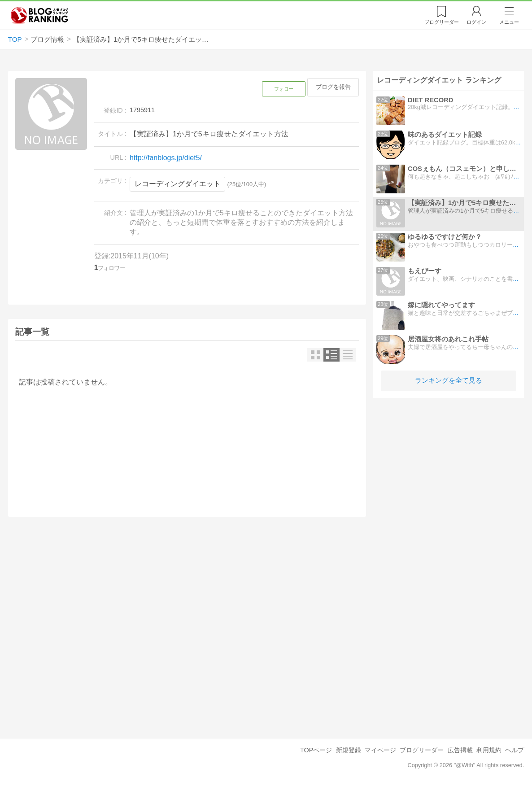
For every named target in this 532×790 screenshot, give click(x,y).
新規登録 (349, 750)
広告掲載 (460, 750)
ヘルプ (515, 750)
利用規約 (489, 750)
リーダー (442, 22)
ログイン (476, 22)
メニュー (509, 22)
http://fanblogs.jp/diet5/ (166, 158)
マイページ (380, 750)
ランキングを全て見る (449, 380)
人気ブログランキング (39, 15)
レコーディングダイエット (178, 184)
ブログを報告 (333, 87)
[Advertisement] (187, 601)
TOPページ (316, 750)
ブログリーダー (422, 750)
